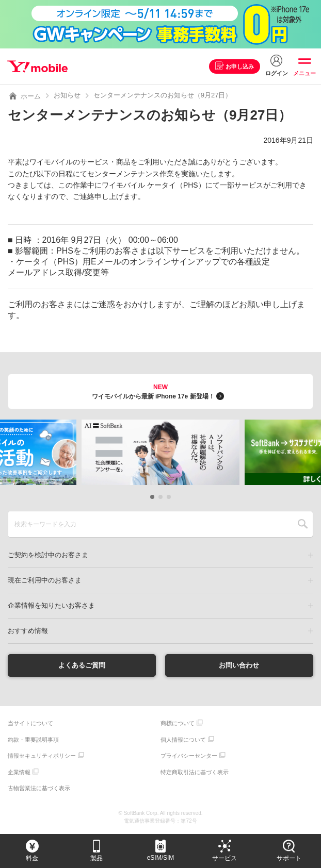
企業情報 (19, 773)
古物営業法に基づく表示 (39, 789)
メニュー (304, 73)
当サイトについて (30, 724)
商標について (178, 724)
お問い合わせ (239, 665)
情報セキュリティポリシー (42, 756)
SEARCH (303, 524)
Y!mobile (38, 66)
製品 (97, 858)
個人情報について (183, 740)
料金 (32, 858)
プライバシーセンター (189, 756)
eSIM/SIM (161, 858)
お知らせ (67, 95)
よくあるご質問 (82, 665)
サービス (224, 858)
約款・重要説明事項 (33, 740)
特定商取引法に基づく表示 (195, 773)
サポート (289, 858)
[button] (152, 497)
